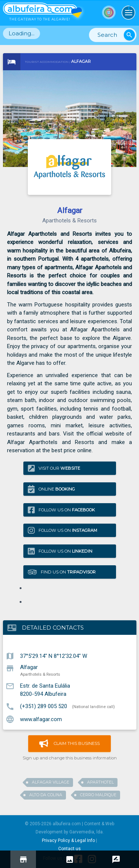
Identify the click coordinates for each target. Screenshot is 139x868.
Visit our (54, 468)
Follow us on (61, 510)
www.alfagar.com (41, 719)
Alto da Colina (46, 795)
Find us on (62, 572)
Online (51, 489)
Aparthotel (100, 782)
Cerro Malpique (98, 795)
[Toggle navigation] (129, 13)
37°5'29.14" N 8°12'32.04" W (54, 656)
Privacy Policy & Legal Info (68, 840)
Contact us (69, 849)
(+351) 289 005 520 (44, 706)
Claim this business (69, 744)
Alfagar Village (51, 782)
